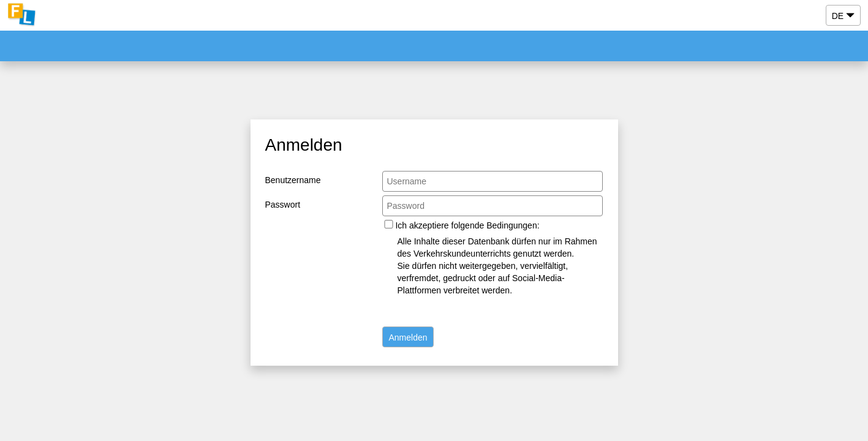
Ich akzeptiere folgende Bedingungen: (467, 225)
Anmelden (408, 337)
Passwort (283, 205)
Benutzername (293, 180)
